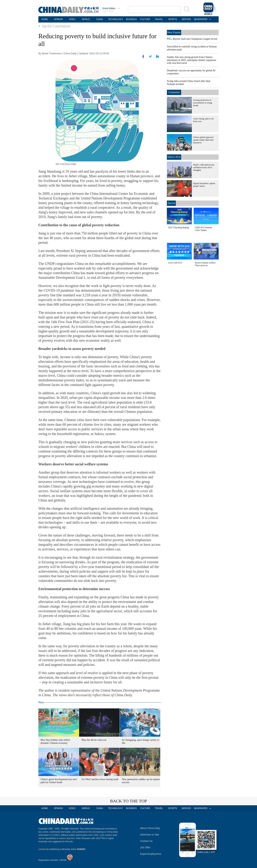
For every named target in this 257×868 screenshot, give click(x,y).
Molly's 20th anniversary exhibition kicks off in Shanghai (204, 167)
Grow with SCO (175, 263)
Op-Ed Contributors (56, 26)
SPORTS (172, 19)
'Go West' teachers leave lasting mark (100, 779)
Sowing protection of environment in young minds (203, 103)
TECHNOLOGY (115, 19)
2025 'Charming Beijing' (179, 227)
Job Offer (145, 847)
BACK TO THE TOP (129, 801)
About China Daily (150, 828)
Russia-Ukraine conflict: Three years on (205, 264)
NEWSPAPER (200, 19)
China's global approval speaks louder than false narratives (203, 140)
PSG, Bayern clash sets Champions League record (192, 39)
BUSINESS (131, 19)
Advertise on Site (150, 835)
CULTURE (145, 19)
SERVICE (186, 19)
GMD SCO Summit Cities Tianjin (203, 229)
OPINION (58, 19)
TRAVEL (159, 19)
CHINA (99, 19)
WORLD (86, 19)
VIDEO (72, 19)
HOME (45, 19)
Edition (109, 8)
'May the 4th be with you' (94, 740)
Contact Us (146, 841)
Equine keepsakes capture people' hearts (204, 185)
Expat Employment (151, 854)
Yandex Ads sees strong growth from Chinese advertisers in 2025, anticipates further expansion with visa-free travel (191, 60)
